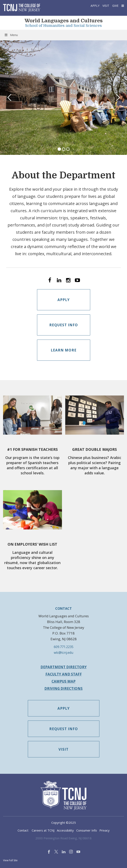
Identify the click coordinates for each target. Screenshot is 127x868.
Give (115, 6)
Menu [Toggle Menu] (11, 35)
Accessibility (65, 830)
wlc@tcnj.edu (63, 653)
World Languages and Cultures (64, 21)
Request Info (64, 325)
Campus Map (63, 681)
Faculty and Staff (64, 674)
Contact (23, 830)
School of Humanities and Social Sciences (63, 26)
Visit (106, 6)
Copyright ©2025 (64, 823)
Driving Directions (63, 688)
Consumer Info (87, 830)
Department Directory (64, 667)
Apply (95, 6)
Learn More (64, 350)
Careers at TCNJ (43, 830)
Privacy (105, 830)
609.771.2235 (64, 647)
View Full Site (10, 860)
